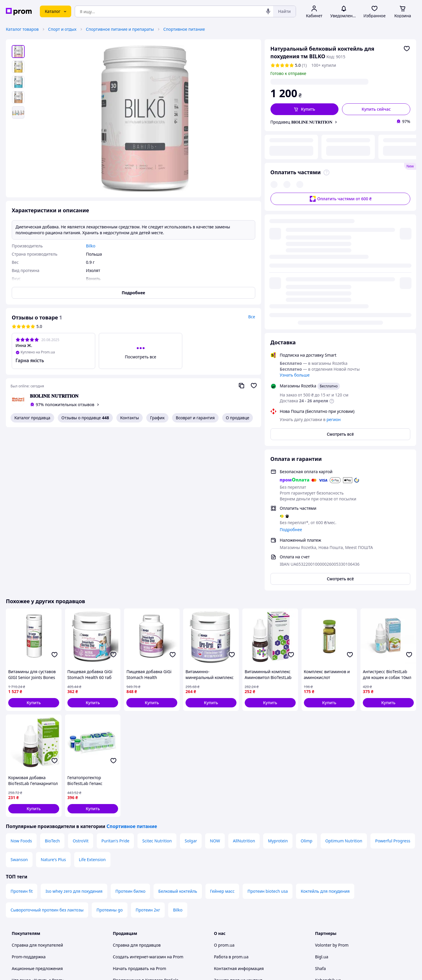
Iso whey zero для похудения (74, 733)
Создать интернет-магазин (139, 798)
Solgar (191, 682)
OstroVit (81, 682)
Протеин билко (131, 733)
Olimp (307, 682)
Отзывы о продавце (85, 418)
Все (252, 317)
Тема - (137, 931)
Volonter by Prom (332, 787)
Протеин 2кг (148, 751)
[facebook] (329, 931)
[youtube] (319, 931)
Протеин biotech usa (268, 733)
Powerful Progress (393, 682)
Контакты (130, 418)
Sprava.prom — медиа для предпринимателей (159, 833)
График (157, 418)
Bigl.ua (322, 798)
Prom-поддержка (29, 798)
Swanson (19, 701)
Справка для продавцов (137, 787)
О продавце (238, 418)
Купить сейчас (376, 109)
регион (324, 82)
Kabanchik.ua (328, 822)
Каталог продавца (32, 418)
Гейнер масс (222, 733)
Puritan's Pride (115, 682)
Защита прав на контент (238, 822)
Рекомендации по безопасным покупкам (52, 845)
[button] (305, 109)
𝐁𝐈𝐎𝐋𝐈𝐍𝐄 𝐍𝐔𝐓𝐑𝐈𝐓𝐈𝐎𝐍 (54, 396)
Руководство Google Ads (137, 915)
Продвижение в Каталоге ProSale (146, 822)
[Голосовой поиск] (268, 11)
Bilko (178, 751)
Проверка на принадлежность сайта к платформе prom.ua (49, 860)
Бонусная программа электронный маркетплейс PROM (148, 901)
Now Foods (21, 682)
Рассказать (241, 970)
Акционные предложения (37, 810)
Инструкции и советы (33, 874)
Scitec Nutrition (157, 682)
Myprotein (278, 682)
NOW (215, 682)
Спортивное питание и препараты (120, 29)
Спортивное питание (184, 29)
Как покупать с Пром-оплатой (41, 833)
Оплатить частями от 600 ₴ (340, 159)
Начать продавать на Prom (139, 810)
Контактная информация (239, 810)
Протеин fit (22, 733)
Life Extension (92, 701)
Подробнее (291, 371)
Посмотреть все (141, 357)
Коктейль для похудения (325, 733)
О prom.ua (224, 787)
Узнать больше (295, 217)
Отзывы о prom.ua (232, 845)
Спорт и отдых (62, 29)
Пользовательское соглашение (144, 863)
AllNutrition (244, 682)
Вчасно (322, 833)
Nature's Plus (53, 701)
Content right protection (237, 833)
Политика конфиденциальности (145, 874)
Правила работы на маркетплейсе (147, 886)
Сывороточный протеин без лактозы (47, 751)
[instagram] (340, 931)
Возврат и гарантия (195, 418)
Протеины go (110, 751)
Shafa (320, 810)
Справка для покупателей (37, 787)
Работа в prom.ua (231, 798)
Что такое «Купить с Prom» (38, 822)
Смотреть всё (340, 276)
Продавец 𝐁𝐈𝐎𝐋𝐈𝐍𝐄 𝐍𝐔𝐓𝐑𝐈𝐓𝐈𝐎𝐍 (302, 122)
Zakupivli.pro (327, 845)
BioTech (52, 682)
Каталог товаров (22, 29)
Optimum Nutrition (344, 682)
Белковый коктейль (178, 733)
